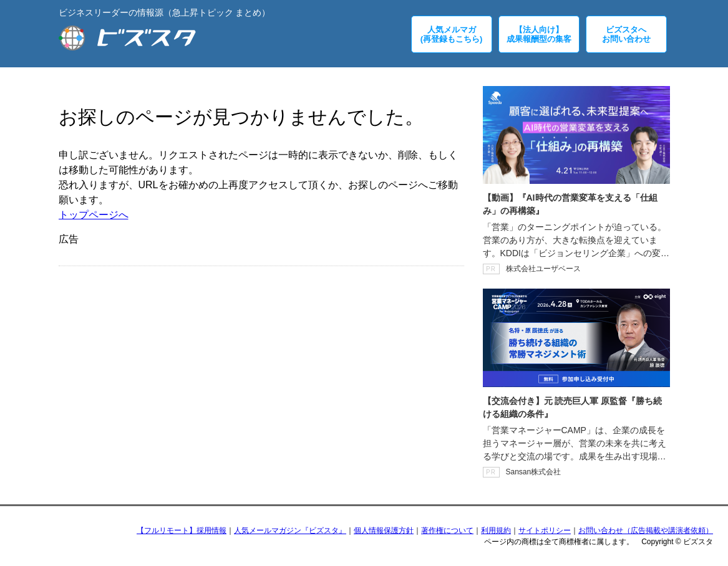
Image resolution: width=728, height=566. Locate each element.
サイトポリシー (545, 530)
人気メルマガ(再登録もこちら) (452, 34)
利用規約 (496, 530)
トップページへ (94, 215)
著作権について (447, 530)
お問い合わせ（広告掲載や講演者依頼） (646, 530)
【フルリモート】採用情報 (182, 530)
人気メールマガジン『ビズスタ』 (290, 530)
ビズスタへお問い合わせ (626, 34)
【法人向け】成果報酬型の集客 (539, 34)
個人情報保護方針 (384, 530)
